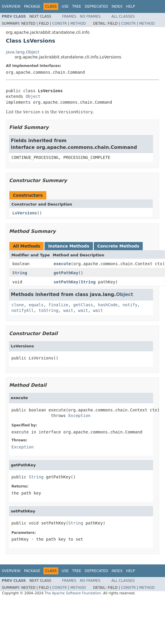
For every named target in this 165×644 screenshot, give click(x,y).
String (20, 273)
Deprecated (96, 6)
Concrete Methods (118, 246)
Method (78, 23)
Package (32, 6)
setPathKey (66, 282)
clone (18, 305)
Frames (69, 16)
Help (131, 6)
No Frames (90, 16)
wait (68, 310)
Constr (59, 23)
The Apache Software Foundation (73, 593)
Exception (79, 416)
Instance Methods (69, 246)
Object (33, 96)
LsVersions (25, 213)
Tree (77, 6)
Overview (11, 6)
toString (49, 310)
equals (36, 305)
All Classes (123, 16)
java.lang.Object (23, 52)
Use (65, 6)
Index (117, 6)
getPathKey (66, 273)
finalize (58, 305)
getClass (83, 305)
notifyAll (23, 310)
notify (130, 305)
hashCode (108, 305)
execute (62, 264)
